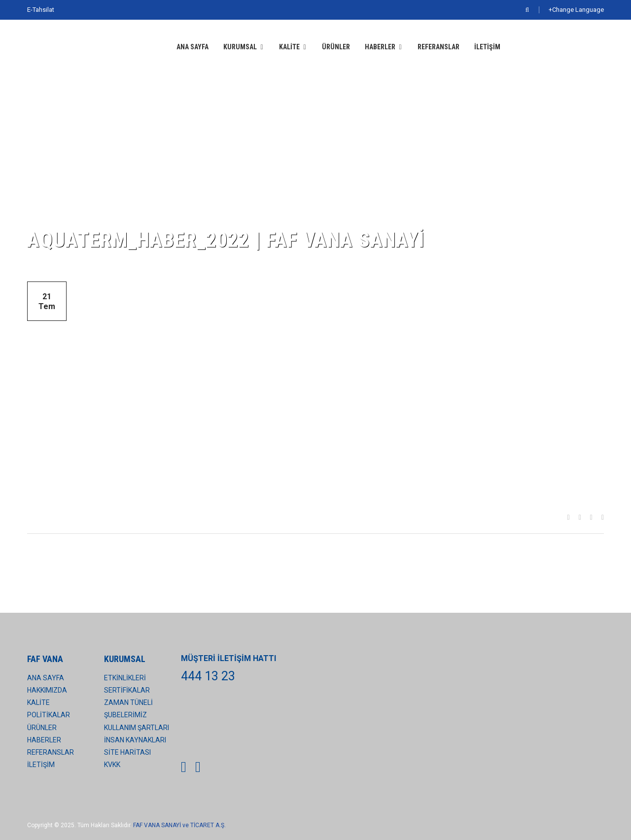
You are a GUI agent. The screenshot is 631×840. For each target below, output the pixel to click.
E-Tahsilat (41, 10)
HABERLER (380, 47)
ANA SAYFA (193, 47)
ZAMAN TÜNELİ (128, 702)
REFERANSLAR (438, 47)
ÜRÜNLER (336, 47)
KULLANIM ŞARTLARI (137, 728)
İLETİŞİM (487, 47)
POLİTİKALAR (49, 715)
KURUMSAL (240, 47)
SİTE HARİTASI (127, 752)
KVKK (112, 765)
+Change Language (576, 10)
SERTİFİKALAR (127, 690)
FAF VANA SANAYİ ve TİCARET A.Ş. (179, 825)
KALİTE (289, 47)
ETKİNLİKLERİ (125, 678)
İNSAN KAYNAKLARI (135, 740)
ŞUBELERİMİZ (125, 715)
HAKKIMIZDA (47, 690)
